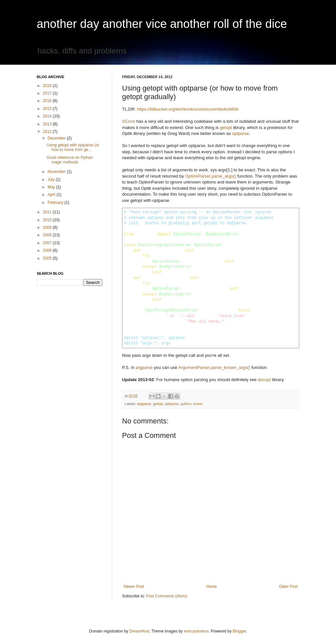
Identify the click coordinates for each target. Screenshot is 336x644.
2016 (48, 101)
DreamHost (139, 631)
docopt (264, 380)
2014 (48, 116)
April (52, 195)
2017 (48, 93)
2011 (48, 212)
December (57, 138)
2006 (48, 250)
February (56, 203)
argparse (144, 367)
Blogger (239, 631)
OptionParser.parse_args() (210, 176)
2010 (48, 220)
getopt (226, 128)
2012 (48, 132)
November (57, 172)
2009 (48, 227)
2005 (48, 258)
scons (198, 404)
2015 (48, 109)
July (52, 180)
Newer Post (134, 587)
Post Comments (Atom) (167, 596)
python (186, 404)
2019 (48, 86)
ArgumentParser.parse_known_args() (214, 367)
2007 (48, 243)
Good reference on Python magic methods (70, 160)
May (52, 187)
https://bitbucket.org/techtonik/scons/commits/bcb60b (188, 109)
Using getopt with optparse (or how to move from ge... (73, 147)
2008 (48, 235)
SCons (129, 121)
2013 (48, 124)
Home (212, 587)
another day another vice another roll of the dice (162, 24)
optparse (240, 133)
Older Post (288, 587)
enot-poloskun (196, 631)
